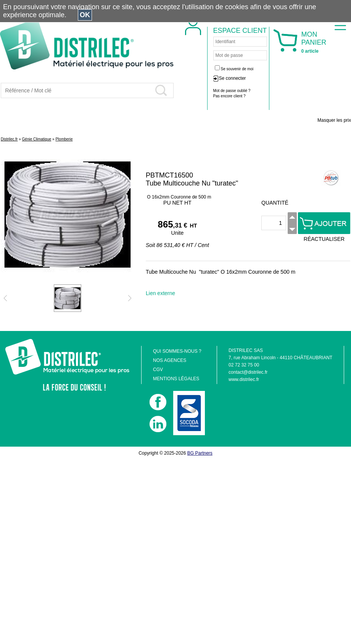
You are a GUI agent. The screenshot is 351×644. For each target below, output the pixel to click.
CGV (158, 370)
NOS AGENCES (170, 360)
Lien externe (160, 293)
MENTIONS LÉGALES (176, 379)
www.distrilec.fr (244, 379)
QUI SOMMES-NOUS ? (177, 351)
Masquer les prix (334, 120)
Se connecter (233, 78)
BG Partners (200, 453)
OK (85, 15)
